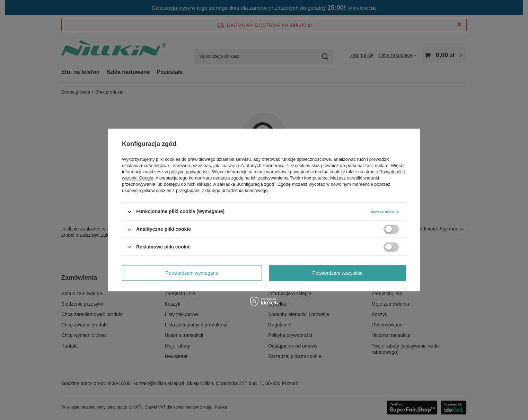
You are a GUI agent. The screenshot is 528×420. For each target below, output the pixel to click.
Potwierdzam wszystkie (338, 273)
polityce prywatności (190, 172)
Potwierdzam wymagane (192, 273)
